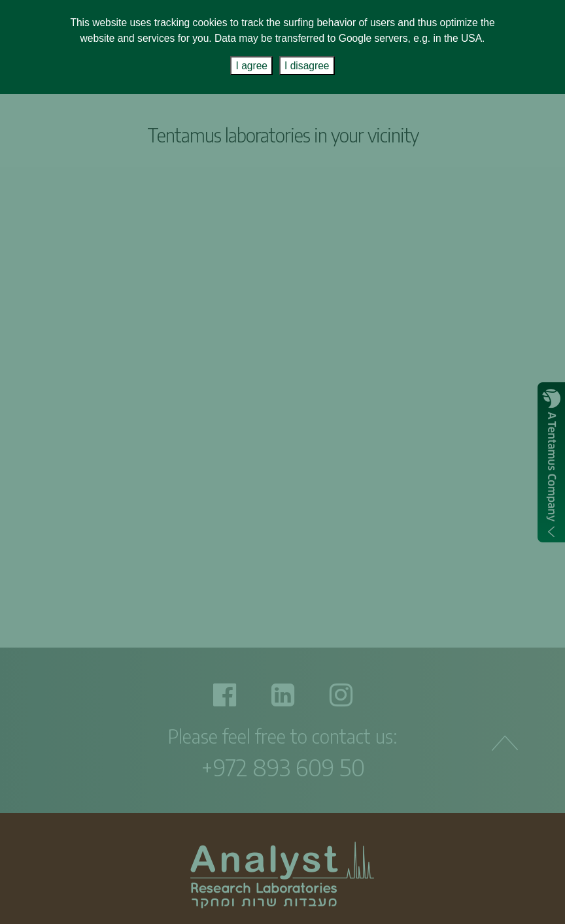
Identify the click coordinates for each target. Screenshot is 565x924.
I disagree (307, 66)
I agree (251, 66)
